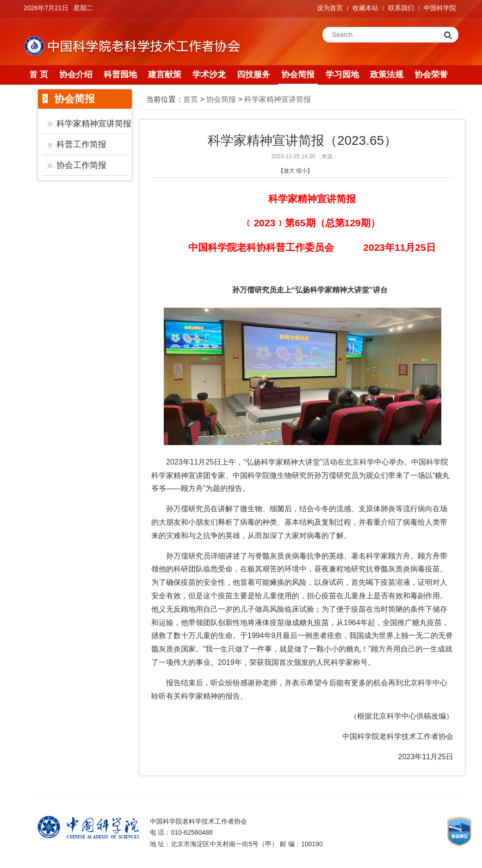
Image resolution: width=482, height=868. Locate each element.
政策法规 (387, 74)
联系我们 (401, 8)
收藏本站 (365, 8)
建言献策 (165, 74)
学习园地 (342, 74)
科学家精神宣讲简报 (94, 124)
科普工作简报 (81, 144)
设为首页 (330, 8)
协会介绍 (76, 74)
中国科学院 (440, 8)
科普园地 (120, 74)
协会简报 (298, 74)
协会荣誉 (431, 74)
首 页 (39, 74)
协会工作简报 (81, 165)
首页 (191, 99)
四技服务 (253, 74)
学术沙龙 (209, 74)
